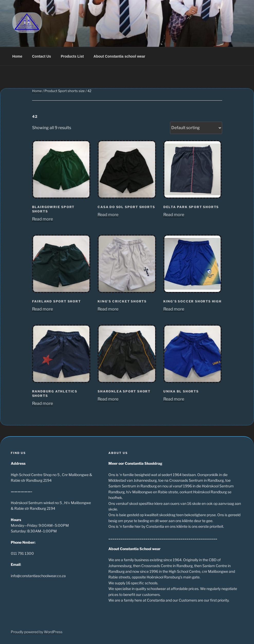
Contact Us (42, 56)
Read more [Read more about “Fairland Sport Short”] (43, 309)
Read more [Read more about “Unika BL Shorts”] (174, 399)
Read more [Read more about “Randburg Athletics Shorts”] (43, 403)
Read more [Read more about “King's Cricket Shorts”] (108, 309)
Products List (72, 56)
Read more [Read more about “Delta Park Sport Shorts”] (174, 215)
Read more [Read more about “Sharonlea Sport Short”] (108, 399)
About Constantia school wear (119, 56)
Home (17, 56)
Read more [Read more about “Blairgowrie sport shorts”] (43, 219)
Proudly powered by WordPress (37, 632)
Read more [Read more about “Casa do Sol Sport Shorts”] (108, 215)
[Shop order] (196, 128)
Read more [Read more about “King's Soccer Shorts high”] (174, 309)
